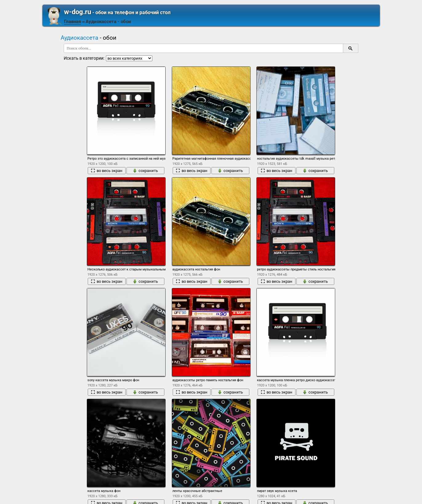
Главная (72, 22)
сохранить (145, 171)
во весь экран (107, 171)
